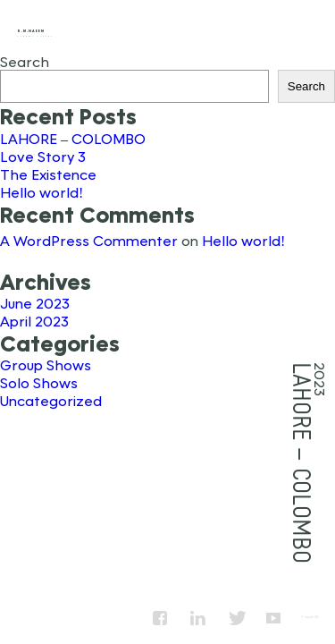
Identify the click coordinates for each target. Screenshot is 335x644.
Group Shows (46, 364)
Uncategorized (51, 400)
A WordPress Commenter (89, 240)
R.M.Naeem (31, 31)
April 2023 (34, 321)
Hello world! (42, 192)
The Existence (48, 174)
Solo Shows (39, 382)
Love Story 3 (43, 156)
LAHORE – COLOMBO (73, 138)
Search (25, 61)
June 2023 (35, 303)
